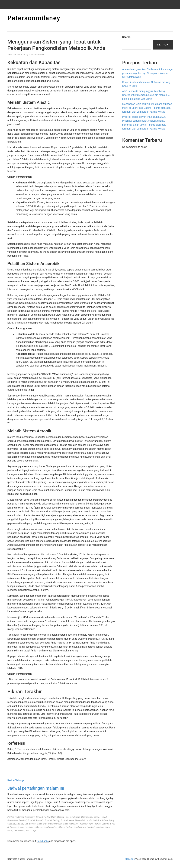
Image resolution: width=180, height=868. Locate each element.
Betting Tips (63, 817)
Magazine (130, 859)
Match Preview (55, 824)
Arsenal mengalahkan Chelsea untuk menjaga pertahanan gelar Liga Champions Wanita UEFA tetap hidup (147, 73)
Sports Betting (66, 827)
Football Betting (52, 820)
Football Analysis (36, 820)
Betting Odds (50, 817)
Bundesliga (75, 817)
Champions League (90, 817)
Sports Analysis (51, 827)
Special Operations (26, 817)
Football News (67, 820)
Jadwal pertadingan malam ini (36, 788)
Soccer (13, 827)
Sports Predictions (95, 827)
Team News (19, 830)
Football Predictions (99, 820)
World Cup (31, 830)
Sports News (80, 827)
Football (23, 820)
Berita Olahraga (16, 780)
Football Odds (82, 820)
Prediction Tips (86, 824)
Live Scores (30, 824)
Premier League (101, 824)
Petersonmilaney (34, 18)
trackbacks (43, 841)
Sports (39, 827)
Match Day (42, 824)
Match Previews (70, 824)
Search (126, 37)
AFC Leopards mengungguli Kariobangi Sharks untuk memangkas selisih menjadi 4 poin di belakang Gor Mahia (146, 95)
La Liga (20, 824)
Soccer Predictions (26, 827)
